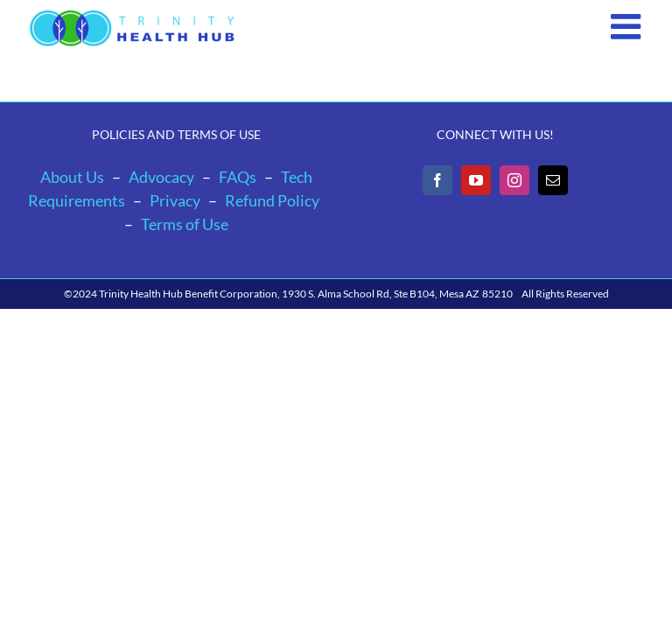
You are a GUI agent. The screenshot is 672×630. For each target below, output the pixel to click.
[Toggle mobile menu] (628, 26)
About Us (72, 177)
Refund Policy (272, 200)
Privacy (175, 200)
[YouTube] (476, 180)
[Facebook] (437, 180)
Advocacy (161, 177)
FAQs (238, 177)
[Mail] (553, 180)
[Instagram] (514, 180)
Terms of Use (185, 224)
